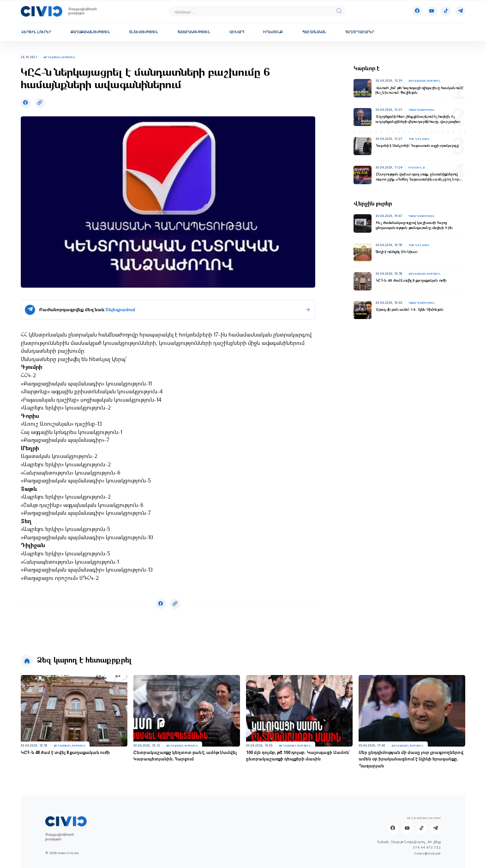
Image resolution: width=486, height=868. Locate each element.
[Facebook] (418, 11)
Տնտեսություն (143, 32)
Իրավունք (273, 32)
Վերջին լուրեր (36, 32)
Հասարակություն (194, 32)
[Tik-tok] (446, 11)
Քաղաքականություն (90, 32)
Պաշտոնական (314, 32)
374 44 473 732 (427, 847)
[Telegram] (460, 11)
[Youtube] (432, 11)
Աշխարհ (237, 32)
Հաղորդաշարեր (360, 32)
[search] (339, 11)
